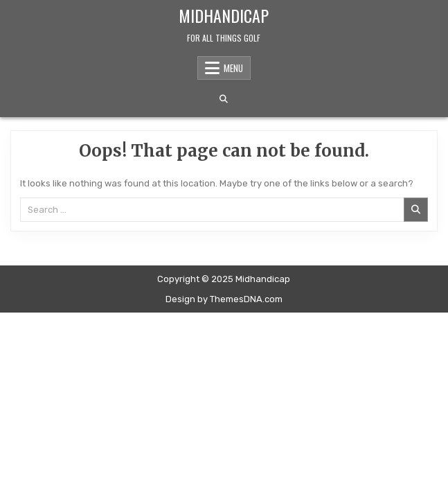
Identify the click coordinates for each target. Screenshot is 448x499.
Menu (233, 68)
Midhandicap (224, 15)
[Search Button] (224, 99)
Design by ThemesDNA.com (224, 299)
